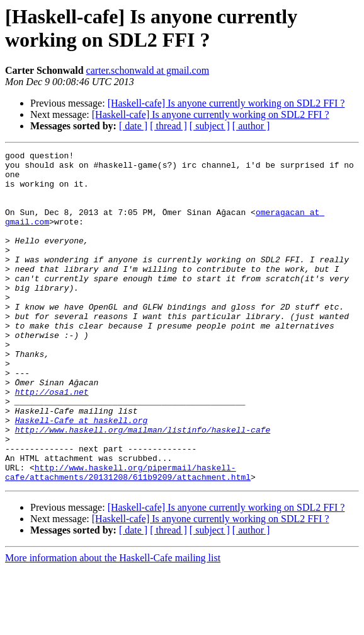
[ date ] (133, 126)
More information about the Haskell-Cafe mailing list (113, 624)
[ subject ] (210, 126)
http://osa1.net (52, 441)
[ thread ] (168, 126)
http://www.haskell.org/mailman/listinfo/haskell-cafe (143, 486)
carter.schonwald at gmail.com (148, 70)
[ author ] (251, 126)
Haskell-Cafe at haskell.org (82, 475)
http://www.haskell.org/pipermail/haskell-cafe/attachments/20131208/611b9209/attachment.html (128, 537)
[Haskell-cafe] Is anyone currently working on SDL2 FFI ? (226, 103)
